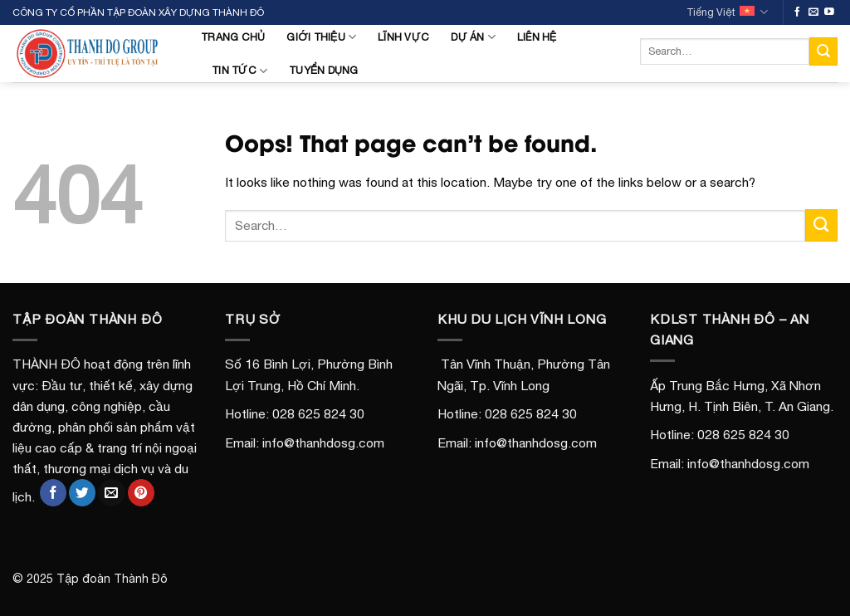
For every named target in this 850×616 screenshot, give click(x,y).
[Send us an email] (813, 12)
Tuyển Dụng (324, 70)
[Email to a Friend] (111, 493)
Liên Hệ (537, 37)
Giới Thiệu (321, 37)
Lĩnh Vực (403, 37)
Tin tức (239, 71)
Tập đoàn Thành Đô (112, 579)
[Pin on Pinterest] (141, 493)
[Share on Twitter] (82, 493)
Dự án (473, 37)
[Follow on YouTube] (829, 12)
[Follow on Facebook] (798, 12)
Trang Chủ (233, 37)
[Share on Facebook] (53, 493)
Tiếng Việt (727, 12)
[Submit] (823, 51)
